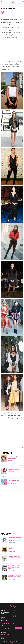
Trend (4, 5)
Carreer (14, 615)
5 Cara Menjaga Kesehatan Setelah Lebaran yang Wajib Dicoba (14, 558)
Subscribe (18, 628)
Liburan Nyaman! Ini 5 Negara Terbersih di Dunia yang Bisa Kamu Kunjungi (14, 577)
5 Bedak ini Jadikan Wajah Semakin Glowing (13, 459)
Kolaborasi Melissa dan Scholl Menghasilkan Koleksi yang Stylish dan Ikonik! (14, 539)
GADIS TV (7, 635)
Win (4, 635)
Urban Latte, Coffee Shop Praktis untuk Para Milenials (13, 482)
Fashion (13, 13)
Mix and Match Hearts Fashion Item (14, 470)
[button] (22, 448)
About (14, 613)
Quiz (2, 635)
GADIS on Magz (13, 635)
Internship (15, 617)
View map (3, 619)
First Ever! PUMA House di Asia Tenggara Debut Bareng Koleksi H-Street (15, 567)
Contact (14, 614)
